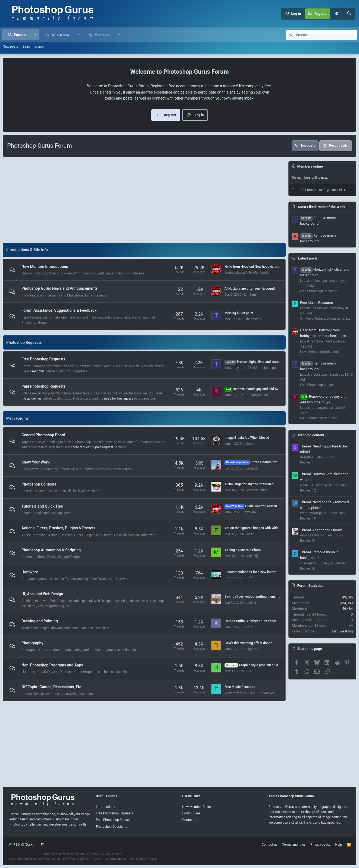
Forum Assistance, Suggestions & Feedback (59, 310)
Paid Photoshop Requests (43, 386)
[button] (35, 35)
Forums (20, 35)
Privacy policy (320, 845)
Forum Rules (191, 813)
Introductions (106, 807)
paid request (104, 447)
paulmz (251, 603)
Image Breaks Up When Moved (247, 438)
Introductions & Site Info (27, 250)
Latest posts (308, 258)
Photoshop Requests (24, 342)
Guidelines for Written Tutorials (257, 506)
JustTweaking (342, 631)
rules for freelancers (119, 399)
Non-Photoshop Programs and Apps (52, 665)
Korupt (249, 627)
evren (250, 534)
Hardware (30, 572)
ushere (249, 444)
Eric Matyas (266, 693)
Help (339, 845)
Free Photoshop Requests (43, 359)
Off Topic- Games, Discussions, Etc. (52, 687)
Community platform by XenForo (82, 854)
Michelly (252, 556)
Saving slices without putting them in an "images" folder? (266, 597)
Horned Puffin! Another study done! (250, 621)
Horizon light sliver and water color (256, 362)
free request (82, 447)
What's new (60, 35)
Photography (32, 643)
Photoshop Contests (39, 484)
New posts (10, 47)
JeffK (250, 578)
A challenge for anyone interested (249, 484)
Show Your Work (35, 462)
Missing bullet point (239, 313)
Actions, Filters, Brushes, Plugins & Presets (58, 528)
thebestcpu (254, 319)
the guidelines (32, 399)
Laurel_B (252, 468)
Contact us (270, 845)
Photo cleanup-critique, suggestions (264, 462)
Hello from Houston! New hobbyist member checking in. (265, 267)
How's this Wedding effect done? (248, 643)
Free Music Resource (240, 687)
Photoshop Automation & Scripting (51, 550)
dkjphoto (252, 649)
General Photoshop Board (43, 435)
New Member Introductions (45, 267)
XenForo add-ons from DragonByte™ (69, 859)
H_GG (250, 671)
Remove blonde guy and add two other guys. (261, 389)
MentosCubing (257, 490)
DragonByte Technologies (128, 859)
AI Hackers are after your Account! (250, 289)
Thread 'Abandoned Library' (321, 530)
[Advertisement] (144, 199)
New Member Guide (197, 807)
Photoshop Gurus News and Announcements (60, 289)
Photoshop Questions (112, 827)
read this (38, 371)
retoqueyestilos (257, 395)
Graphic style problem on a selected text (261, 665)
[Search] (349, 14)
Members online (310, 166)
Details (151, 859)
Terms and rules (294, 845)
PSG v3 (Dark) (21, 845)
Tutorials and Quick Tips (42, 506)
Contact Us (190, 820)
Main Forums (18, 418)
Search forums (33, 47)
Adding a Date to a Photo (243, 550)
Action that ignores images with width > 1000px (259, 528)
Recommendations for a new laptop (250, 572)
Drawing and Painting (40, 621)
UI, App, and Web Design (42, 594)
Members (102, 35)
